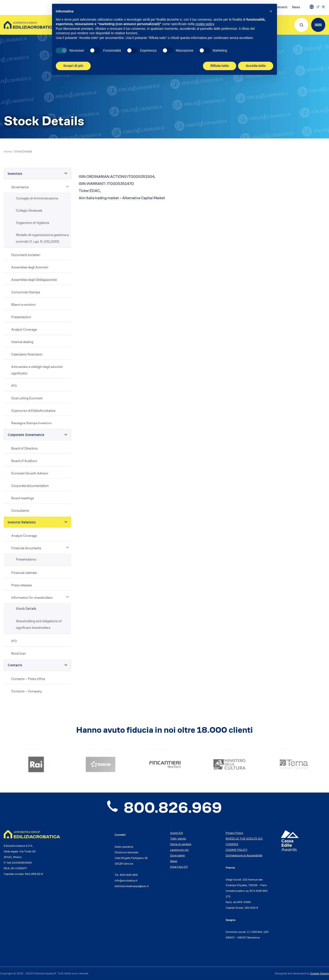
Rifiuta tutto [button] (220, 66)
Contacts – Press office (28, 679)
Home (8, 152)
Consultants (20, 511)
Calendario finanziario (27, 354)
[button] (271, 11)
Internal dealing (22, 342)
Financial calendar (24, 573)
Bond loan (19, 653)
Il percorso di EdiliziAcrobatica (33, 411)
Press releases (22, 585)
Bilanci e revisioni (23, 305)
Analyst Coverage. (24, 536)
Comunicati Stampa (26, 292)
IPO (14, 386)
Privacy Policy (234, 833)
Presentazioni (21, 317)
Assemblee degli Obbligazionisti (34, 280)
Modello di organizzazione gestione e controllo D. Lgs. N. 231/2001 (42, 238)
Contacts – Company (27, 691)
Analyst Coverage (24, 329)
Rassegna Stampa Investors (31, 423)
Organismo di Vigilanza (32, 223)
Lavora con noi (179, 850)
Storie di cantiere (181, 844)
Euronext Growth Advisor (30, 473)
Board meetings (23, 498)
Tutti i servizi (178, 838)
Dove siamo (178, 855)
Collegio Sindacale (29, 210)
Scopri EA (176, 833)
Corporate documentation (30, 486)
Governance (20, 187)
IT (318, 7)
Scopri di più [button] (73, 66)
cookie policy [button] (205, 24)
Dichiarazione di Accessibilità (244, 855)
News (296, 7)
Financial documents (26, 548)
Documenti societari (26, 255)
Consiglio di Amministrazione (37, 198)
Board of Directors (24, 448)
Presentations (26, 559)
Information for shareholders (32, 598)
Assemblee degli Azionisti (30, 267)
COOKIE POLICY (237, 850)
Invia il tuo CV (179, 867)
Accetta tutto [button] (256, 66)
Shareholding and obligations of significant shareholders (39, 624)
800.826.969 (164, 808)
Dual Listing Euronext (27, 398)
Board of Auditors (24, 461)
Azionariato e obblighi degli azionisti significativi (37, 370)
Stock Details (26, 609)
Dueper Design (320, 973)
